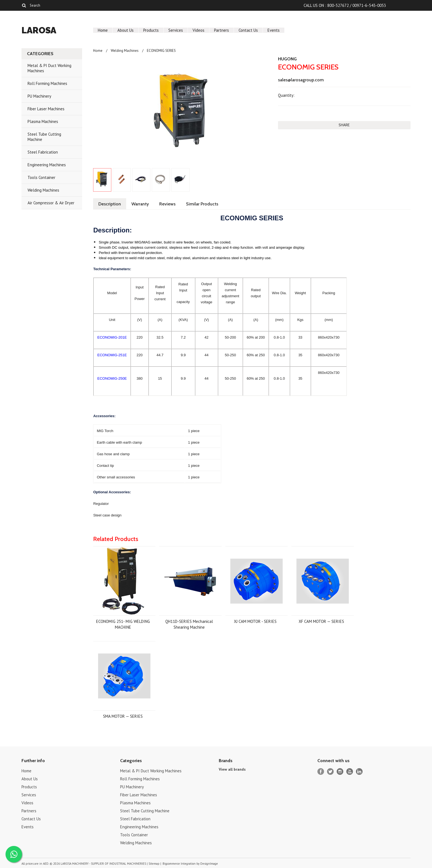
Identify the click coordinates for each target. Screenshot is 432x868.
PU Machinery (39, 96)
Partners (222, 30)
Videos (199, 30)
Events (274, 30)
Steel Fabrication (43, 152)
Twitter (330, 772)
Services (176, 30)
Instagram (340, 772)
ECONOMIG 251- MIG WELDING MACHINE (123, 624)
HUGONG (287, 59)
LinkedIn (359, 772)
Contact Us (248, 30)
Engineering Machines (47, 165)
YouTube (350, 772)
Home (103, 30)
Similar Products (202, 204)
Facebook (321, 772)
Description (110, 204)
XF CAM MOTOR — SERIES (321, 621)
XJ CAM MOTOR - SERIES (255, 621)
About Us (125, 30)
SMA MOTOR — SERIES (123, 716)
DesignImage (209, 864)
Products (151, 30)
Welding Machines (43, 190)
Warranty (140, 204)
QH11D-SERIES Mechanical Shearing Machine (189, 624)
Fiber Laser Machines (46, 109)
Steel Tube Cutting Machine (44, 137)
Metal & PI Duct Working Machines (49, 68)
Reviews (167, 204)
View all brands (232, 769)
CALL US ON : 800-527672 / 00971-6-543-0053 (345, 5)
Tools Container (41, 177)
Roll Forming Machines (47, 83)
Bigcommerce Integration (179, 864)
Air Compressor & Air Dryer (51, 203)
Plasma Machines (43, 121)
